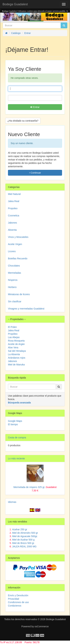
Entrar (35, 107)
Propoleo (13, 208)
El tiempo (13, 424)
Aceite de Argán (16, 344)
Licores (12, 251)
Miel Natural (14, 194)
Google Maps (15, 421)
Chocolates (14, 266)
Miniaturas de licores (19, 294)
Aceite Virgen (15, 244)
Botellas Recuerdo (18, 258)
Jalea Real (14, 201)
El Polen (12, 327)
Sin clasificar (15, 301)
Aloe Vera (13, 347)
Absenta (12, 230)
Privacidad (13, 599)
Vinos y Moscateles (18, 237)
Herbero (12, 287)
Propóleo (13, 334)
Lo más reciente (16, 458)
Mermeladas (14, 273)
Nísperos (13, 280)
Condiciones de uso (18, 602)
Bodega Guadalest (15, 4)
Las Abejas (14, 337)
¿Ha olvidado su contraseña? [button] (23, 121)
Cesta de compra (17, 438)
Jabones (12, 223)
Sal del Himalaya (17, 351)
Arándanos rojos (17, 358)
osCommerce (42, 626)
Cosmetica (14, 216)
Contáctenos (15, 606)
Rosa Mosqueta (16, 341)
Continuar (35, 173)
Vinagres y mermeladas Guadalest (26, 309)
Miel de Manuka (16, 365)
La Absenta (14, 354)
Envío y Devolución (18, 595)
